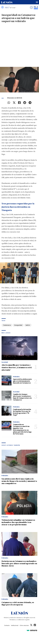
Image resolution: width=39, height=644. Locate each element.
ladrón (28, 325)
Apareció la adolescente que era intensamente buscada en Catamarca (22, 381)
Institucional (15, 625)
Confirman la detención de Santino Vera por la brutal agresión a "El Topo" (22, 412)
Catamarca (7, 325)
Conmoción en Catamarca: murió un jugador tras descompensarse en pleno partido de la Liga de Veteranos (22, 429)
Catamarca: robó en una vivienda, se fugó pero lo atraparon (18, 604)
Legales (27, 620)
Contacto (7, 625)
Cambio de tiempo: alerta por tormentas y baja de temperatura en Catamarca (22, 397)
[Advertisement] (19, 46)
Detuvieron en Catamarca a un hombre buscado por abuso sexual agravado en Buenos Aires (19, 564)
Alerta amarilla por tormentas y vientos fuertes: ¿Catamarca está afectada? (17, 368)
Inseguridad (18, 325)
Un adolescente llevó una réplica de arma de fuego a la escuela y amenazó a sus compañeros (19, 481)
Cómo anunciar (24, 625)
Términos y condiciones (17, 620)
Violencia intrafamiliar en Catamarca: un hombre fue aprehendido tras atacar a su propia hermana (18, 522)
